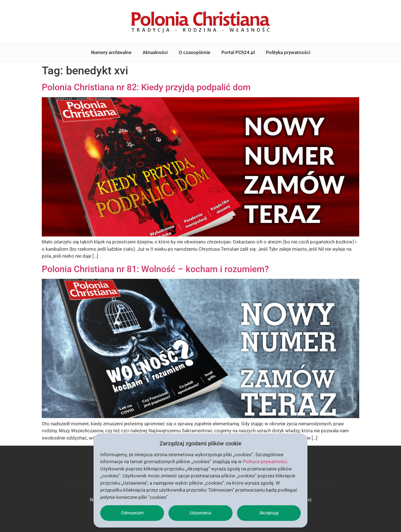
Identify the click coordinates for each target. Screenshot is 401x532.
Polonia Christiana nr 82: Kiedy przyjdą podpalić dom (146, 87)
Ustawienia (200, 513)
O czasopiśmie (195, 52)
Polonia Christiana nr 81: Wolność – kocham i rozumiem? (155, 269)
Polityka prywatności (288, 52)
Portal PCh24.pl (238, 52)
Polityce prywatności (265, 462)
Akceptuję (269, 513)
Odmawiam (132, 513)
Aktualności (155, 52)
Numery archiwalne (111, 52)
